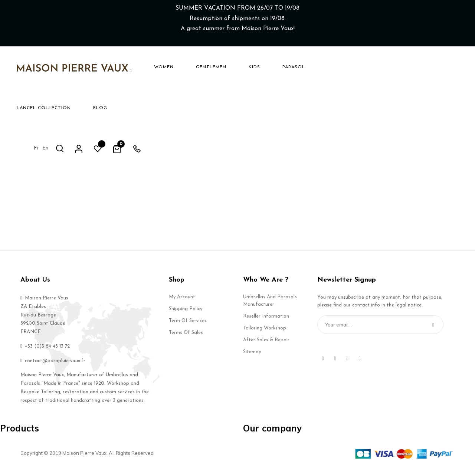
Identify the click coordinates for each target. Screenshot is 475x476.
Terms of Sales (186, 338)
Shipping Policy (186, 314)
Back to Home (237, 154)
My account (182, 302)
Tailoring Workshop (265, 333)
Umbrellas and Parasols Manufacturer (270, 306)
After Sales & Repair (266, 345)
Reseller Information (266, 321)
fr (358, 67)
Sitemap (252, 357)
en (367, 67)
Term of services (188, 326)
